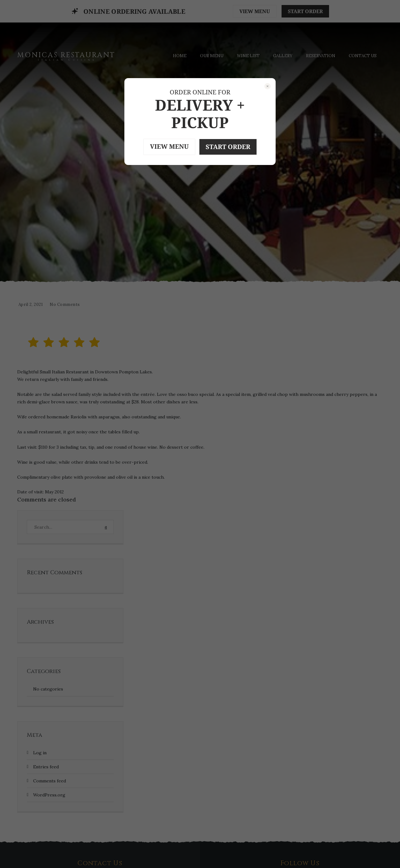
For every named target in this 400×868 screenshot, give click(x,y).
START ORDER (228, 147)
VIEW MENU (169, 146)
